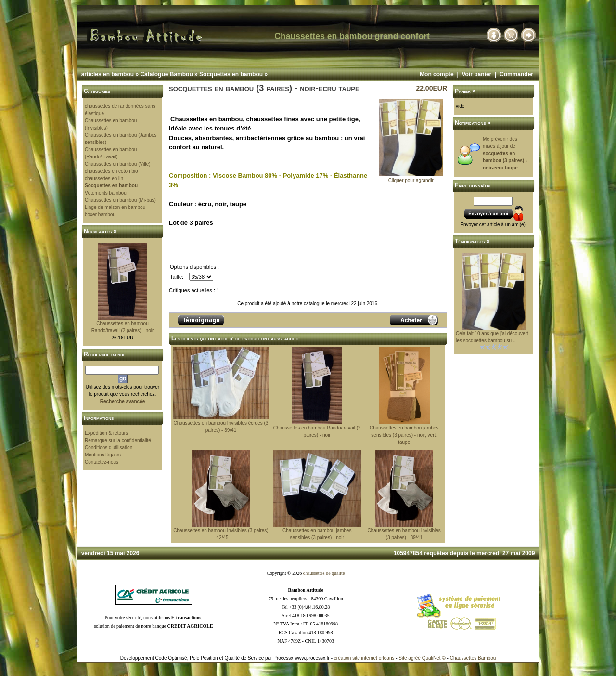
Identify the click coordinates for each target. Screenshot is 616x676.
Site (403, 658)
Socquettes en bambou (231, 74)
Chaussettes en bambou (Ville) (118, 164)
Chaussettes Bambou (473, 658)
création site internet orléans (364, 658)
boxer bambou (100, 214)
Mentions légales (103, 455)
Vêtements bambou (106, 193)
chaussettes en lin (104, 178)
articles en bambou (108, 74)
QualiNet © (434, 658)
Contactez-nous (102, 462)
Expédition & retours (106, 433)
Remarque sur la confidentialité (118, 440)
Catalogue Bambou (166, 74)
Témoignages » (472, 241)
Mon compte (437, 74)
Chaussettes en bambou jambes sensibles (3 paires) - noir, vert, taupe (404, 435)
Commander (516, 74)
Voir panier (476, 74)
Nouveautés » (100, 231)
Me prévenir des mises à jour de (505, 153)
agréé (414, 658)
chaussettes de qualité (324, 573)
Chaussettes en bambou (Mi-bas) (120, 200)
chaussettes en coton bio (111, 171)
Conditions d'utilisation (109, 448)
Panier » (465, 91)
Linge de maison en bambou (115, 207)
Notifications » (473, 123)
